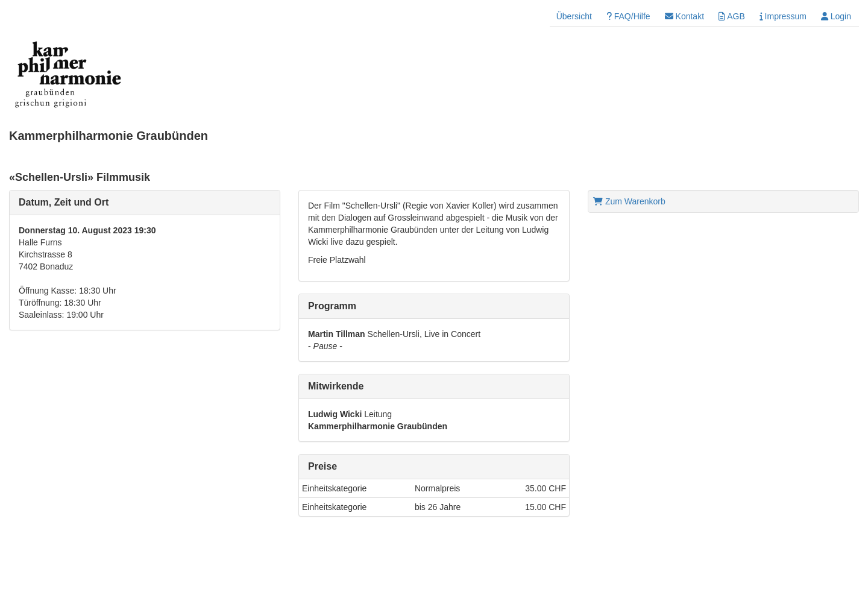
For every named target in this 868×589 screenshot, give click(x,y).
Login (836, 16)
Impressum (783, 16)
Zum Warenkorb (629, 201)
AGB (732, 16)
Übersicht (574, 16)
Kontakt (684, 16)
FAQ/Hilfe (628, 16)
